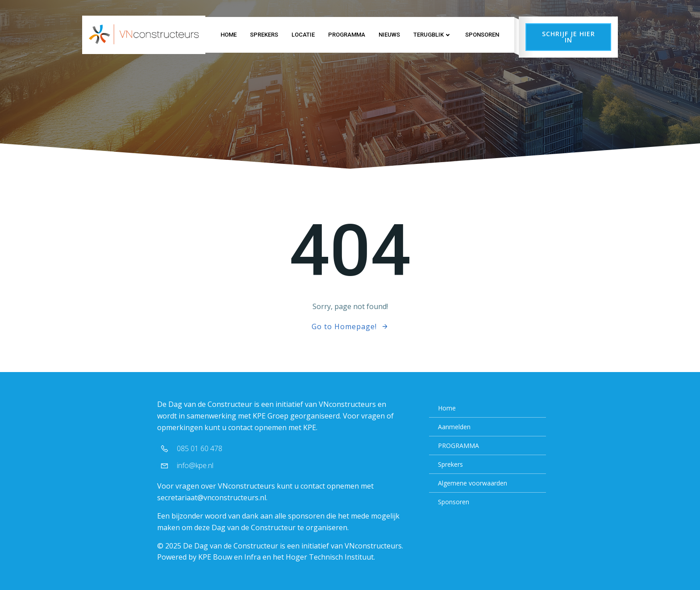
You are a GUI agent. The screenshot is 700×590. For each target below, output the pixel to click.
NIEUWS (389, 35)
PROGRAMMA (347, 35)
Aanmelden (454, 427)
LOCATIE (303, 35)
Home (229, 35)
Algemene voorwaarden (473, 483)
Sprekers (264, 35)
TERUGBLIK (433, 35)
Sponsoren (482, 35)
